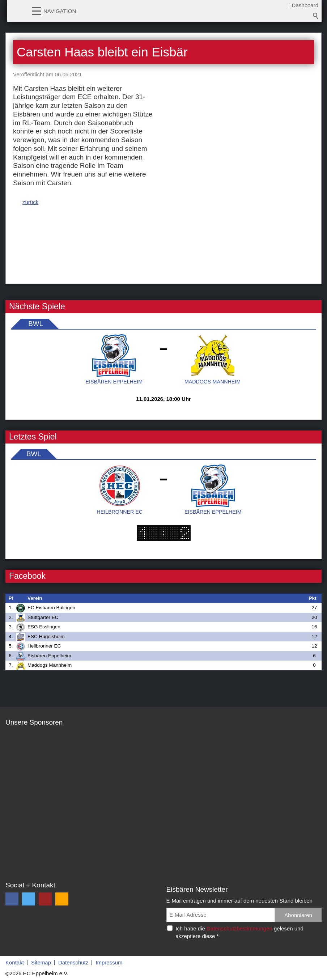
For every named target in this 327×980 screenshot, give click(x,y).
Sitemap (41, 962)
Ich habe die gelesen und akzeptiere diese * (239, 932)
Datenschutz (73, 962)
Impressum (109, 962)
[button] (37, 10)
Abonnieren (298, 915)
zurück (30, 202)
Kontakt (15, 962)
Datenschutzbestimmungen (239, 928)
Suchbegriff (316, 16)
